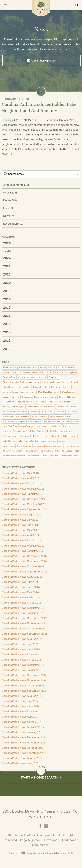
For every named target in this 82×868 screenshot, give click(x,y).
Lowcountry (72, 412)
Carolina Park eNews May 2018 (20, 473)
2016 (7, 316)
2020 (7, 283)
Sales (20, 441)
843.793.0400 (41, 817)
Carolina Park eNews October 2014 (23, 685)
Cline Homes (9, 387)
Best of (51, 367)
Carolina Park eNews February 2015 (23, 665)
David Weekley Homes (49, 392)
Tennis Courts (71, 446)
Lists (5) (8, 208)
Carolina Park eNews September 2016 (25, 571)
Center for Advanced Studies (32, 377)
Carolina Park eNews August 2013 (22, 758)
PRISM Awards (37, 431)
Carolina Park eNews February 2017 (23, 546)
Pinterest (7, 431)
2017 (7, 307)
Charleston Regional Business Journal (60, 382)
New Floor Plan (10, 426)
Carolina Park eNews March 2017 (22, 540)
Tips (77, 451)
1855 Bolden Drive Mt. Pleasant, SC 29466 (41, 811)
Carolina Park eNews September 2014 (25, 691)
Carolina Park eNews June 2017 (21, 525)
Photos (67, 426)
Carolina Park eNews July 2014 (20, 701)
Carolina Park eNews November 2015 (24, 623)
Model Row (8, 416)
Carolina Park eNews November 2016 (24, 561)
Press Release (21, 431)
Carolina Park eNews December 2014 (24, 675)
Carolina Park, (9, 377)
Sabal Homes (9, 441)
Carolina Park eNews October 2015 (23, 628)
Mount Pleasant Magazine (15, 421)
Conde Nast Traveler (61, 387)
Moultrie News (23, 416)
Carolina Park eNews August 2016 (22, 577)
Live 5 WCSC (47, 412)
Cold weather (24, 387)
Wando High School (70, 456)
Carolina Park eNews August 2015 (22, 639)
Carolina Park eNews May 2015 (20, 654)
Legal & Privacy (30, 840)
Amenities (8, 367)
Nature (61, 421)
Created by (17, 853)
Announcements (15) (16, 185)
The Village (67, 451)
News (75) (9, 216)
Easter (6, 397)
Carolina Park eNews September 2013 (25, 753)
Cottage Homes (10, 392)
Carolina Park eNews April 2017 (20, 535)
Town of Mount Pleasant (14, 456)
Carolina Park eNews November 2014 (24, 680)
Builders (7, 372)
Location (60, 412)
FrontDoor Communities (58, 402)
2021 (7, 274)
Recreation (65, 431)
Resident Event (10, 436)
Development (69, 392)
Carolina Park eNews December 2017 (24, 499)
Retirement (43, 436)
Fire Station (8, 402)
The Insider (31, 451)
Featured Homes (67, 397)
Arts (35, 367)
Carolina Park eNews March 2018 (22, 483)
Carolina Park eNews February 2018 (23, 488)
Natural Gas (49, 421)
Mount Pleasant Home (60, 416)
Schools (62, 441)
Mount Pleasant (40, 416)
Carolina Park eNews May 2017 (20, 530)
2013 (7, 340)
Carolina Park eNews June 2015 (21, 649)
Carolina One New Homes (26, 372)
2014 (7, 332)
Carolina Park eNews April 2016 (20, 597)
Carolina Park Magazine (66, 372)
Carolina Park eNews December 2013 (24, 737)
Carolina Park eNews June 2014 (21, 706)
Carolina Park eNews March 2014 (22, 722)
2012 (7, 349)
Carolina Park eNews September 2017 (25, 509)
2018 (7, 299)
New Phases (42, 426)
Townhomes (33, 456)
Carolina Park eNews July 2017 (20, 520)
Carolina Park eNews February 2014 (23, 727)
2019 (7, 291)
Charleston (54, 377)
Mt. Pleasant (35, 421)
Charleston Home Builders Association (21, 382)
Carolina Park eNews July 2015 (20, 644)
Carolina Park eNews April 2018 (20, 478)
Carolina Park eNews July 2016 (20, 582)
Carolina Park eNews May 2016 (20, 592)
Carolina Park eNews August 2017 (22, 514)
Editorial (16, 397)
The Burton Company (13, 451)
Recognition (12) (13, 224)
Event (54, 397)
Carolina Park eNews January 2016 (23, 613)
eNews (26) (10, 192)
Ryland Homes (70, 436)
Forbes (41, 402)
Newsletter (55, 426)
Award (42, 367)
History (6, 407)
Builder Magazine (66, 367)
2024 (7, 258)
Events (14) (10, 200)
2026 (7, 243)
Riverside (55, 436)
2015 (7, 324)
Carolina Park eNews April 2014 (20, 717)
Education (27, 397)
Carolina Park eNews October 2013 (23, 748)
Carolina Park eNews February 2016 (23, 608)
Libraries (34, 412)
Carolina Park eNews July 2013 (20, 763)
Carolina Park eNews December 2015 (24, 618)
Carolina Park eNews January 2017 (23, 551)
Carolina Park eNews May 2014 (20, 711)
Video (45, 456)
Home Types (19, 407)
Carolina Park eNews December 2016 (24, 556)
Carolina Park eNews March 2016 (22, 603)
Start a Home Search (39, 777)
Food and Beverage (26, 402)
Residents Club (27, 436)
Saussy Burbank (48, 441)
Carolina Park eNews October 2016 (23, 566)
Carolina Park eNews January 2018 (23, 494)
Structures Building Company (48, 446)
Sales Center (32, 441)
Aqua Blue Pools (23, 367)
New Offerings (26, 426)
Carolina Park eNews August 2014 (22, 696)
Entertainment (41, 397)
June (8, 251)
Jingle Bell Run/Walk (67, 407)
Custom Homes (28, 392)
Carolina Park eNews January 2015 (23, 670)
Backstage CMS (64, 853)
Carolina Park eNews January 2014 (23, 732)
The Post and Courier (49, 451)
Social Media (9, 446)
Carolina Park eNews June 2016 (21, 587)
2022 (7, 266)
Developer (51, 840)
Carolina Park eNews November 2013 (24, 742)
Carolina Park (41, 8)
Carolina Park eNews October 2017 (23, 504)
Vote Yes (54, 456)
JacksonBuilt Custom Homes (41, 407)
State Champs (24, 446)
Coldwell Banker (41, 387)
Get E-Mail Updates (44, 60)
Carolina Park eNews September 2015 (25, 634)
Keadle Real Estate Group (15, 412)
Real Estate (52, 431)
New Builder (72, 421)
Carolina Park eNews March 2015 (22, 660)
